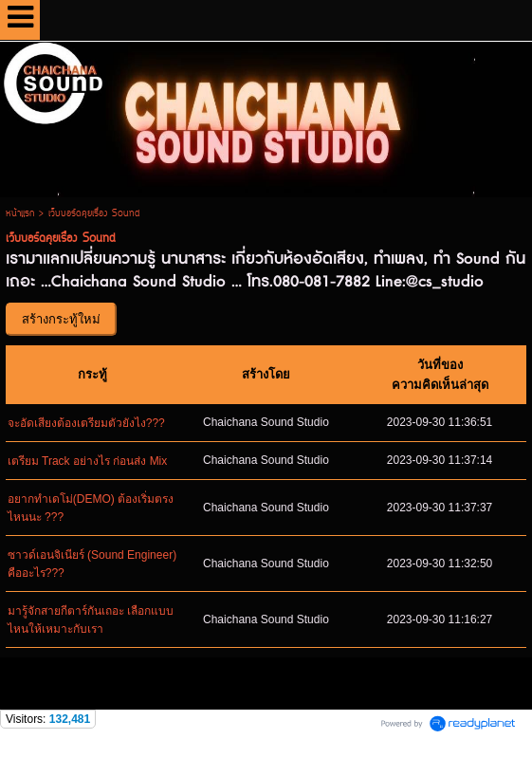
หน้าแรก (20, 214)
